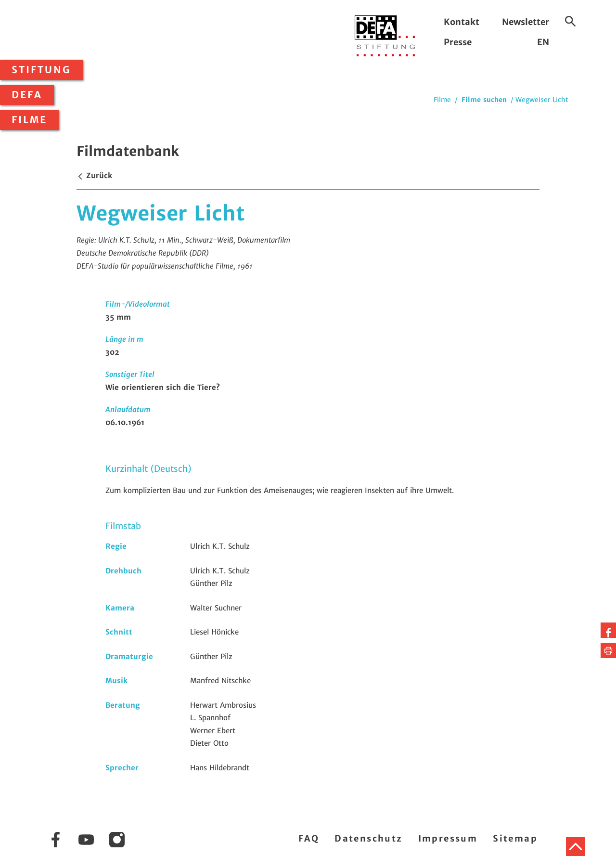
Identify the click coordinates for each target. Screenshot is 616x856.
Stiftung (41, 70)
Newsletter (526, 22)
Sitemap (515, 838)
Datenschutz (368, 838)
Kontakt (462, 22)
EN (543, 42)
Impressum (448, 838)
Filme (29, 120)
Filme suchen (484, 100)
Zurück (94, 175)
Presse (458, 42)
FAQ (309, 838)
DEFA (27, 95)
